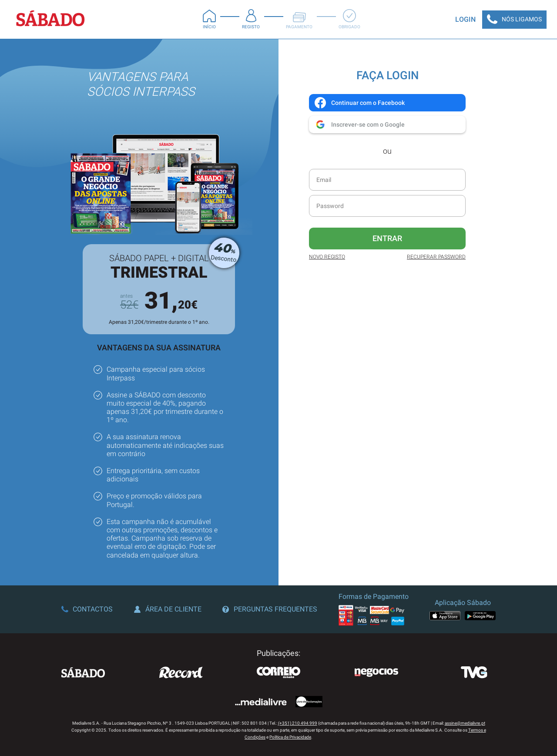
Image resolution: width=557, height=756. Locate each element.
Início (209, 19)
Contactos (87, 609)
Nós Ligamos (514, 20)
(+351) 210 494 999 (298, 723)
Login (465, 19)
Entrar (387, 238)
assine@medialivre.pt (465, 723)
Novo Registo (327, 257)
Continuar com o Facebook (359, 103)
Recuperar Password (436, 257)
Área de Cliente (168, 609)
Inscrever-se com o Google (359, 124)
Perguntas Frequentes (270, 609)
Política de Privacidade (290, 737)
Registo (251, 19)
